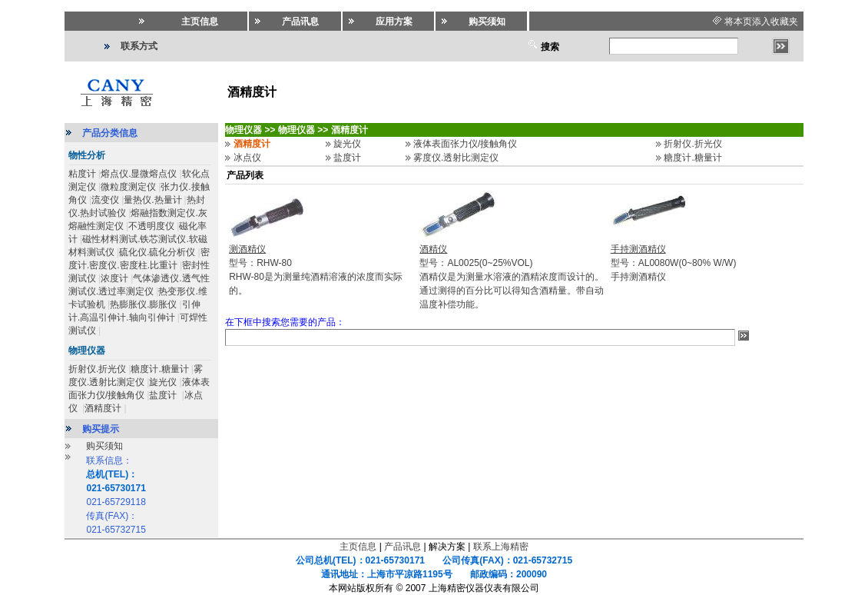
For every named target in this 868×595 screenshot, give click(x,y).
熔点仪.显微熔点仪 (139, 174)
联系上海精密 (501, 547)
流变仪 (105, 200)
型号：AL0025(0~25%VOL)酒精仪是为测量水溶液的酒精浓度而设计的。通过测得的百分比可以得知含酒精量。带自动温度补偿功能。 (512, 277)
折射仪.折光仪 (97, 369)
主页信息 (358, 547)
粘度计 (82, 174)
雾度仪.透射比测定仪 (456, 158)
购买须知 (104, 446)
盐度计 (164, 395)
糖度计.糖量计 (159, 369)
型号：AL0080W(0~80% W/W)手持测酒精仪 (674, 263)
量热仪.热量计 (152, 200)
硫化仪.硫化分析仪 (157, 252)
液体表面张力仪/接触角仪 (465, 144)
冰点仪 (247, 158)
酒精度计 (103, 408)
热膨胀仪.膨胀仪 (143, 304)
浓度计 (114, 278)
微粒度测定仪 (128, 187)
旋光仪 (163, 382)
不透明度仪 (151, 226)
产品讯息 (403, 547)
